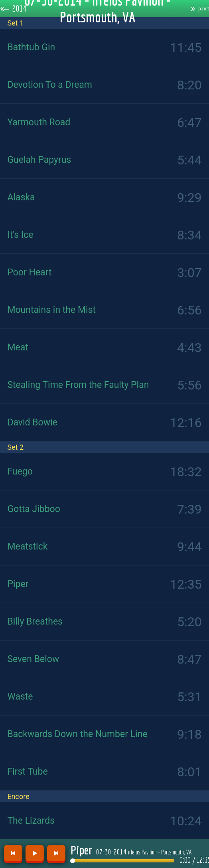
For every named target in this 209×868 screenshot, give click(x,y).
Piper (81, 850)
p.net (204, 9)
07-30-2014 (144, 852)
